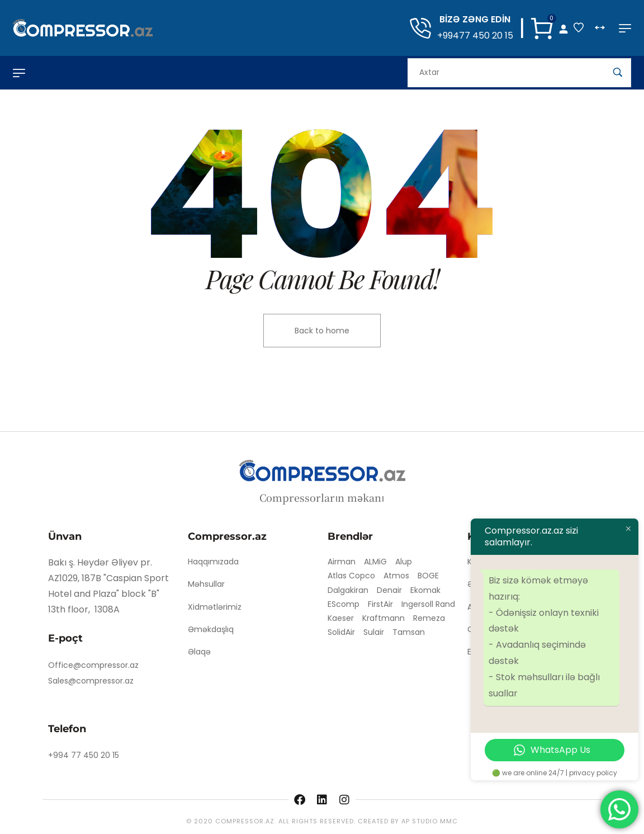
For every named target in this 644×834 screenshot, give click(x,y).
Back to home (322, 331)
